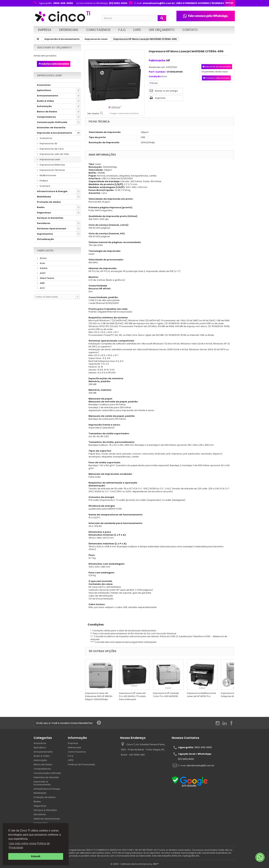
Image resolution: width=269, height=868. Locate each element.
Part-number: (157, 72)
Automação (44, 106)
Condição (155, 77)
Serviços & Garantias (50, 218)
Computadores (46, 117)
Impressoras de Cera (51, 149)
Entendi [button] (36, 856)
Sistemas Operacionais (52, 229)
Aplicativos (44, 90)
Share (154, 83)
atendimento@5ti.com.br (200, 765)
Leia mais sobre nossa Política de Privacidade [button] (29, 845)
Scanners (45, 186)
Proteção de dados (49, 202)
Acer (42, 263)
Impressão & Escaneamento (62, 39)
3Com (43, 258)
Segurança (44, 213)
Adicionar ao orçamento (54, 47)
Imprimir (160, 98)
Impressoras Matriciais (52, 165)
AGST (42, 273)
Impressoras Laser (96, 39)
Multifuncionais (48, 175)
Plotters (44, 181)
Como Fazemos (98, 30)
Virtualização (45, 239)
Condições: (95, 625)
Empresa (45, 30)
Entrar (229, 3)
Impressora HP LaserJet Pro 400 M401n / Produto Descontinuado (133, 696)
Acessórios (44, 85)
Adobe (43, 268)
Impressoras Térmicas (52, 170)
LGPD (137, 30)
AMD (42, 283)
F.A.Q (122, 30)
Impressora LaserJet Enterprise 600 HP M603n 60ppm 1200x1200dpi (99, 696)
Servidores (44, 223)
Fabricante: (157, 60)
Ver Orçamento (162, 30)
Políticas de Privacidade (81, 764)
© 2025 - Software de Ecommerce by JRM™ (135, 864)
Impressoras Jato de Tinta (54, 154)
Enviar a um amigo (166, 91)
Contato (190, 30)
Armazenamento (48, 96)
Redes (41, 207)
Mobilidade (44, 197)
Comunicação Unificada (52, 122)
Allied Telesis (47, 278)
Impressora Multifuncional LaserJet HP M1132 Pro (201, 695)
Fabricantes (45, 250)
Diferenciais (69, 30)
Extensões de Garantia (51, 128)
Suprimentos (45, 234)
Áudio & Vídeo (45, 101)
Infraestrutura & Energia (52, 191)
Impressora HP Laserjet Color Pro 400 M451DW (166, 695)
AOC (42, 288)
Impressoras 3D (48, 143)
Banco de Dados (47, 112)
